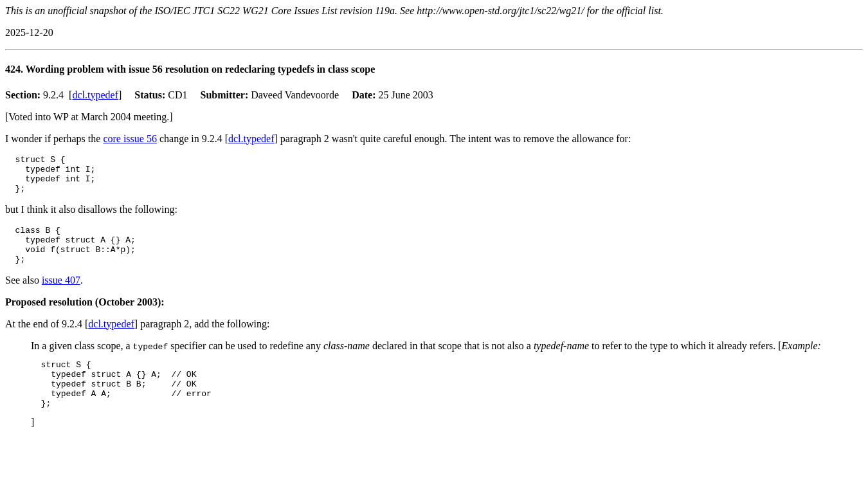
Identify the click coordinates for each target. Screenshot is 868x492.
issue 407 (61, 296)
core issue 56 (130, 139)
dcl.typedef (95, 95)
